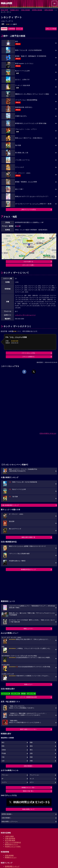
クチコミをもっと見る (28, 353)
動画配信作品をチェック (28, 569)
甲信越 (4, 753)
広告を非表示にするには (48, 433)
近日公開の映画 (10, 840)
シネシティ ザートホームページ (25, 315)
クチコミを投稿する (28, 357)
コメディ (4, 782)
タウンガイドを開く (28, 265)
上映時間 (11, 29)
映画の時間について (28, 809)
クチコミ (19, 29)
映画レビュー (28, 684)
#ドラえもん (5, 694)
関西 (3, 746)
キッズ (32, 779)
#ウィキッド (15, 694)
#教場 (23, 694)
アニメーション (35, 775)
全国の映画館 (9, 855)
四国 (31, 757)
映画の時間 (4, 10)
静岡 (3, 24)
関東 (31, 743)
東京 (3, 743)
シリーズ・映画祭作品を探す (28, 697)
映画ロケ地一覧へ (28, 791)
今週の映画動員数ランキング (10, 505)
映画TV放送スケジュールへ (28, 729)
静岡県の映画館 (37, 10)
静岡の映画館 (49, 10)
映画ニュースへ (28, 629)
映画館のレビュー (11, 857)
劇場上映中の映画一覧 (28, 537)
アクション (5, 775)
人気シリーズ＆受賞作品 (13, 842)
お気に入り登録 (50, 29)
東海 (31, 746)
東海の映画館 (26, 10)
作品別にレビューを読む (13, 846)
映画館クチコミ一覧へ (28, 788)
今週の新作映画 (10, 838)
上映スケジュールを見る (28, 209)
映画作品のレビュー (11, 844)
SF (2, 779)
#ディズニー (31, 694)
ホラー (32, 782)
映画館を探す (15, 10)
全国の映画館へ (28, 766)
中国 (3, 757)
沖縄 (31, 761)
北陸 (31, 753)
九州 (3, 761)
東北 (31, 750)
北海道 (4, 750)
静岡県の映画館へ (7, 814)
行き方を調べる (28, 262)
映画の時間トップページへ (10, 822)
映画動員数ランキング (12, 866)
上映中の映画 (9, 836)
